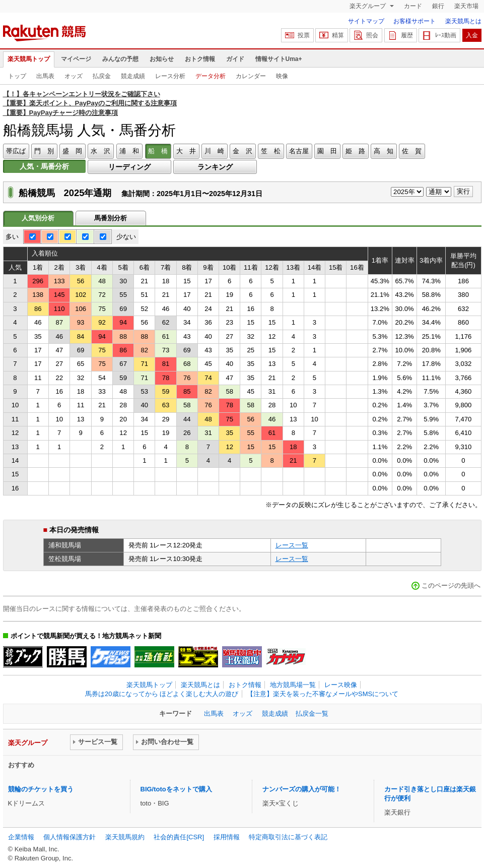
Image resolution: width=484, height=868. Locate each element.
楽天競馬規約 (125, 837)
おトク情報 (200, 59)
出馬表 (45, 76)
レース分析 (170, 76)
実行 (463, 191)
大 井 (186, 151)
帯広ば (16, 151)
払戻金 (102, 76)
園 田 (327, 151)
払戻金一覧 (312, 714)
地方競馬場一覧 (293, 685)
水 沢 (100, 151)
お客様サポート (414, 21)
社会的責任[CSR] (179, 837)
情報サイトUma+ (279, 59)
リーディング (129, 167)
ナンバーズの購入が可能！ (302, 789)
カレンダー (251, 76)
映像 (282, 76)
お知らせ (162, 59)
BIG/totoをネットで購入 (176, 789)
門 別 (44, 151)
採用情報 (227, 837)
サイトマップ (366, 21)
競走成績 (133, 76)
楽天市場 (466, 6)
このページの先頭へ (451, 585)
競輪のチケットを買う (41, 789)
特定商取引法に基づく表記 (288, 837)
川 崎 (214, 151)
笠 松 (271, 151)
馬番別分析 (111, 218)
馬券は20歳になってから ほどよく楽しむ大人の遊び (162, 694)
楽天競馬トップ (29, 59)
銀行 (438, 6)
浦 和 (129, 151)
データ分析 (211, 76)
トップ (17, 76)
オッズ (74, 76)
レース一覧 (292, 545)
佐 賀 (412, 151)
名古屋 (299, 151)
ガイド (235, 59)
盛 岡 (72, 151)
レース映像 (341, 685)
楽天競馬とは (463, 21)
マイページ (76, 59)
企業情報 (21, 837)
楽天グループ (368, 6)
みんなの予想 (120, 59)
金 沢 (243, 151)
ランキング (215, 167)
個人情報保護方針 (70, 837)
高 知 (384, 151)
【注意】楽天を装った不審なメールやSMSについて (323, 694)
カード (413, 6)
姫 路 (355, 151)
